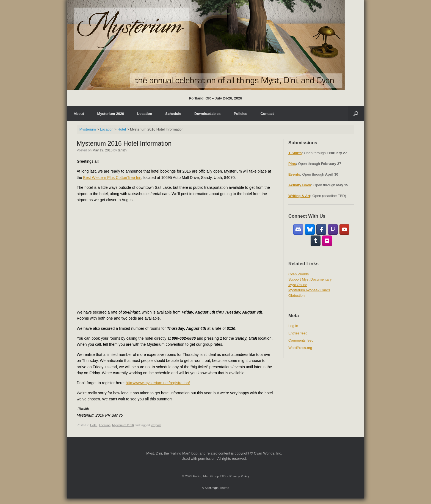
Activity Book (300, 185)
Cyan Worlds (299, 274)
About (79, 114)
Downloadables (207, 114)
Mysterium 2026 (111, 114)
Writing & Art (299, 196)
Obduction (296, 296)
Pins (292, 164)
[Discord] (298, 229)
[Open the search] (356, 114)
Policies (240, 114)
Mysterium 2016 (123, 425)
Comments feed (301, 340)
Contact (267, 114)
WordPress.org (300, 348)
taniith (122, 150)
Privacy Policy (239, 476)
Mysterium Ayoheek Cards (309, 290)
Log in (293, 326)
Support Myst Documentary (310, 279)
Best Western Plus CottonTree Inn (112, 178)
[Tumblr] (316, 241)
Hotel (94, 425)
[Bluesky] (310, 229)
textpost (156, 425)
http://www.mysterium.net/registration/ (158, 383)
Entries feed (298, 333)
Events (294, 174)
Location (145, 114)
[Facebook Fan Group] (321, 229)
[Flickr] (327, 241)
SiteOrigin (212, 488)
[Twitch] (333, 229)
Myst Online (298, 285)
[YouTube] (345, 229)
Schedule (173, 114)
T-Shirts (295, 153)
